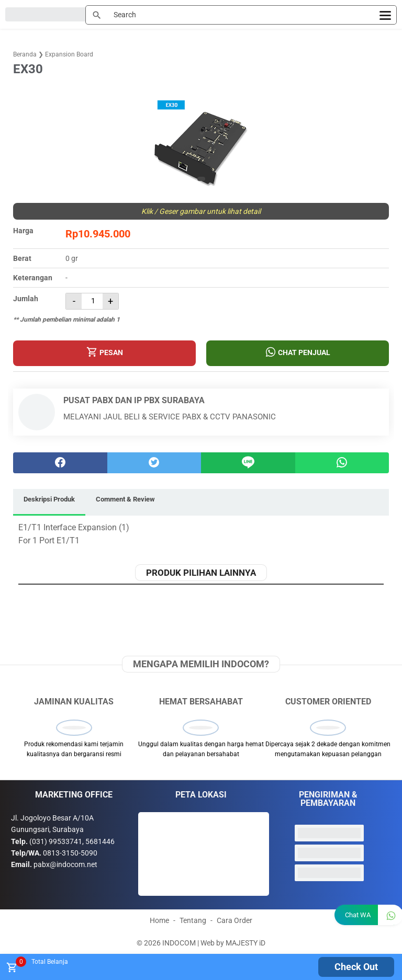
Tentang (193, 920)
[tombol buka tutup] (11, 970)
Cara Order (234, 920)
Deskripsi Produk (49, 499)
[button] (201, 179)
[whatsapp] (342, 463)
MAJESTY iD (245, 943)
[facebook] (60, 463)
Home (159, 920)
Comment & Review (125, 499)
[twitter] (154, 463)
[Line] (248, 463)
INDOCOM (179, 943)
